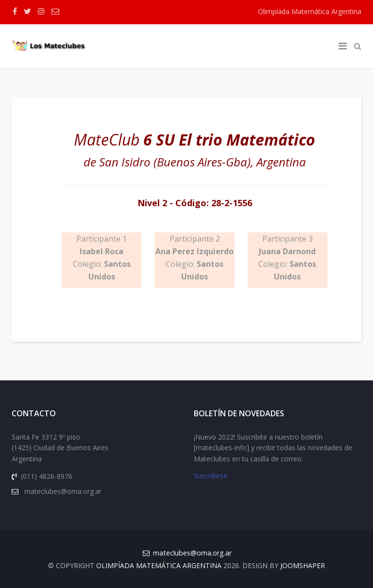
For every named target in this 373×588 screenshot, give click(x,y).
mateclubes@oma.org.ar (192, 553)
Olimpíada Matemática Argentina (310, 11)
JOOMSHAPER (303, 565)
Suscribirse (211, 476)
